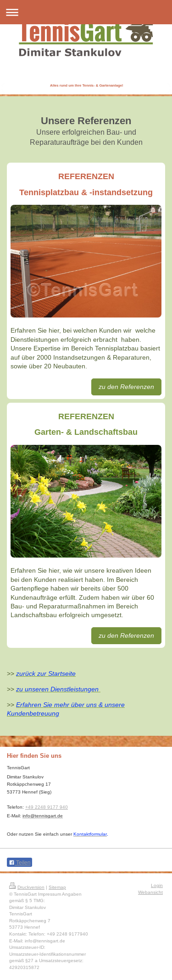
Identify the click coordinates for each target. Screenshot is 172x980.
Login (157, 885)
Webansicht (150, 892)
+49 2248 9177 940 (47, 807)
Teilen (19, 863)
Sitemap (57, 887)
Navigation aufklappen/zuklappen (86, 12)
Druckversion (27, 887)
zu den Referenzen (126, 387)
